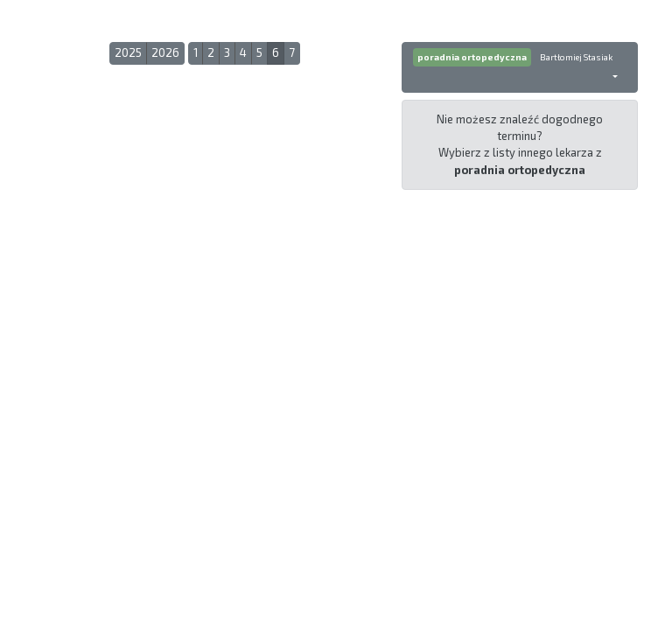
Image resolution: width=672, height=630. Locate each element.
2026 (165, 52)
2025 (128, 52)
